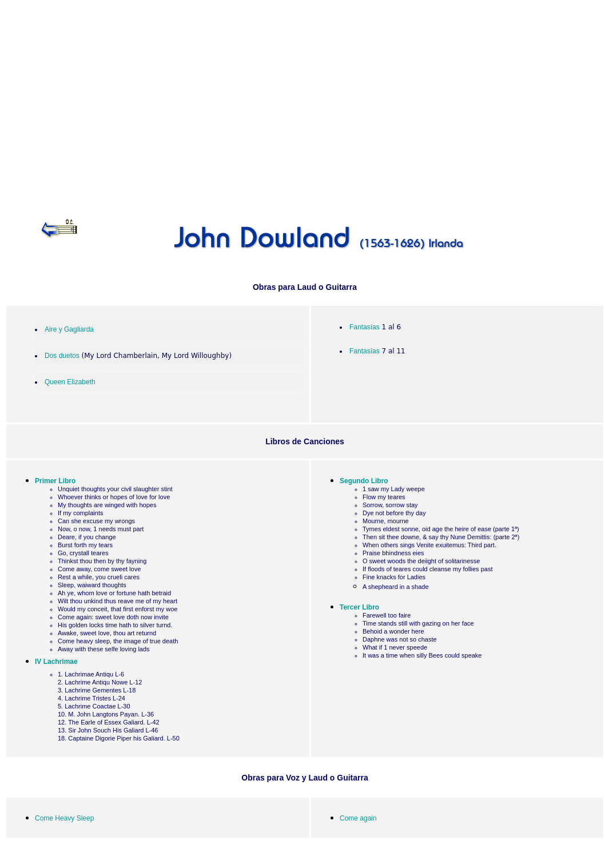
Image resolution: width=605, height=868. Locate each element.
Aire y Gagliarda (69, 329)
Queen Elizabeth (70, 382)
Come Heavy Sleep (64, 818)
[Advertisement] (305, 101)
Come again (358, 818)
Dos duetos (62, 356)
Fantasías (365, 327)
